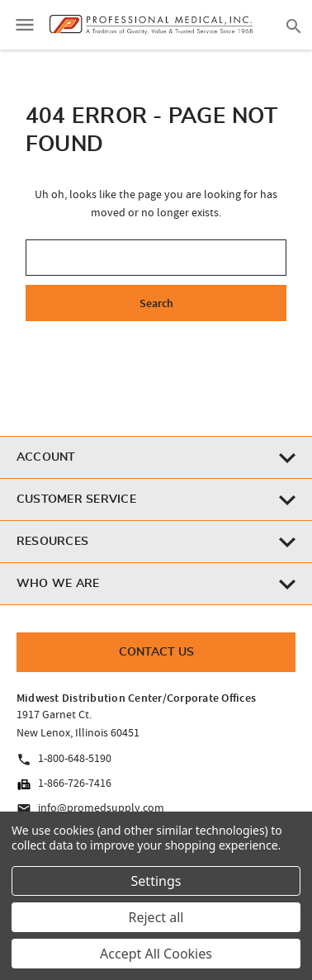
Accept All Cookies (156, 954)
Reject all (156, 917)
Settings (156, 881)
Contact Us (156, 652)
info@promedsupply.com (90, 808)
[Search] (294, 25)
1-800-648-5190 (64, 759)
